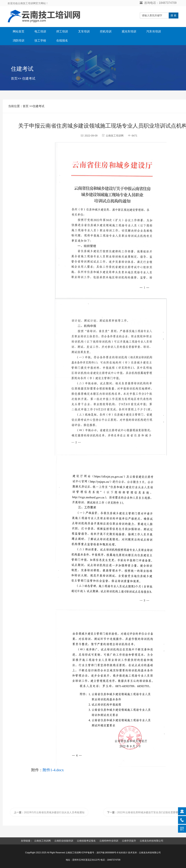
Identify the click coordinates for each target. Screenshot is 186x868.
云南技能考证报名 (86, 841)
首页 (14, 78)
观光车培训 (129, 31)
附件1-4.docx (53, 770)
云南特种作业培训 (109, 841)
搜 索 (173, 15)
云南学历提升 (129, 841)
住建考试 (29, 78)
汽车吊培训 (154, 31)
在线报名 (62, 41)
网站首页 (19, 31)
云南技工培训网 (42, 841)
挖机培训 (106, 31)
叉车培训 (84, 31)
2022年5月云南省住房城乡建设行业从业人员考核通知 (49, 812)
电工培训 (40, 31)
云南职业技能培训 (64, 841)
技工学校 (40, 41)
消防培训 (19, 41)
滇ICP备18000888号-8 (107, 853)
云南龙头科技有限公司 (151, 841)
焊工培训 (62, 31)
